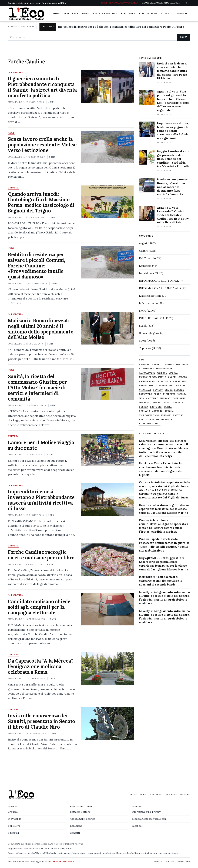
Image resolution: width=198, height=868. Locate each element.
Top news (145, 348)
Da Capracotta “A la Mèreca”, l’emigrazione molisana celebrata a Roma (41, 666)
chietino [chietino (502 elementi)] (182, 386)
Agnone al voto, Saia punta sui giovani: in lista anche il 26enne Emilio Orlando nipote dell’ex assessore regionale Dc (173, 101)
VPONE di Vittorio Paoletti (62, 861)
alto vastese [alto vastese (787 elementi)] (164, 369)
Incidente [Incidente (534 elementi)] (169, 394)
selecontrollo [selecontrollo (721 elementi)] (149, 415)
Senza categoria (149, 333)
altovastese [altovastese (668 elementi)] (147, 373)
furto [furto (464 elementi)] (158, 394)
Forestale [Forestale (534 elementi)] (146, 394)
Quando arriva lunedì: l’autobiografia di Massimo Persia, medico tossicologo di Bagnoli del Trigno (41, 202)
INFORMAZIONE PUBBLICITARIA (160, 288)
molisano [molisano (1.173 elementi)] (145, 403)
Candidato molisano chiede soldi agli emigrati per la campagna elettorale (39, 607)
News (85, 13)
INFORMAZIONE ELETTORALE (159, 281)
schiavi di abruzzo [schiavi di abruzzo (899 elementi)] (151, 411)
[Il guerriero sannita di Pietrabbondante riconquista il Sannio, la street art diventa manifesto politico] (108, 86)
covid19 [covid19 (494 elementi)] (158, 390)
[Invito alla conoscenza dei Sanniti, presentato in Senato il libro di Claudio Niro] (108, 723)
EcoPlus (185, 795)
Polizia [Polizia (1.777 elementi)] (144, 407)
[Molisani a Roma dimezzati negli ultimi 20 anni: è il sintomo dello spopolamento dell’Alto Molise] (108, 328)
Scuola (143, 326)
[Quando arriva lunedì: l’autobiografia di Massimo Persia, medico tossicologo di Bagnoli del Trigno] (108, 202)
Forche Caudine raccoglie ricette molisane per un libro (41, 555)
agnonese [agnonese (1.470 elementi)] (182, 365)
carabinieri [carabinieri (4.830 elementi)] (180, 381)
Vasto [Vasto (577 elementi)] (143, 420)
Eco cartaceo (148, 13)
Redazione (76, 826)
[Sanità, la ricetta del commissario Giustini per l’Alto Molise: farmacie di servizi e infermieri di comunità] (108, 384)
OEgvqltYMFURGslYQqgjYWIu (160, 558)
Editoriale (128, 13)
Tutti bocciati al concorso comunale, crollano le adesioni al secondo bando (161, 581)
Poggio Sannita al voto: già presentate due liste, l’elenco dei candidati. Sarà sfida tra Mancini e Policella (173, 159)
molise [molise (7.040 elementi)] (158, 403)
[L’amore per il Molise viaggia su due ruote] (108, 450)
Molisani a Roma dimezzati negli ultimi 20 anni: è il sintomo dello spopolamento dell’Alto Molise (41, 329)
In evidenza (71, 13)
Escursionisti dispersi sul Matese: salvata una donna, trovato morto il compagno (164, 445)
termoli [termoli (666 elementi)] (166, 415)
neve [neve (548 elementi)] (167, 403)
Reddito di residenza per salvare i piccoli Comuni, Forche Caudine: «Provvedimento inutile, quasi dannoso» (36, 266)
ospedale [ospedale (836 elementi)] (177, 403)
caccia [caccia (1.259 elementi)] (172, 377)
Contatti (167, 13)
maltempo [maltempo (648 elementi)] (152, 398)
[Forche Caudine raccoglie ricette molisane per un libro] (108, 560)
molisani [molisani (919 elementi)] (179, 398)
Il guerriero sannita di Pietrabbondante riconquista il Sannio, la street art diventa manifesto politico (42, 87)
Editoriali (13, 833)
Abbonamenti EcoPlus (83, 819)
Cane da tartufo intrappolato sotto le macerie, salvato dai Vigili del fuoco (164, 494)
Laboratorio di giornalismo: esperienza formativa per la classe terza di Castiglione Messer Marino (164, 509)
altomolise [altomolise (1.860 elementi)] (147, 369)
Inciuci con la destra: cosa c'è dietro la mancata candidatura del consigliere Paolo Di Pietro (121, 27)
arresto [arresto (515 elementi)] (162, 373)
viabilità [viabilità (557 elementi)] (166, 420)
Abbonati (183, 13)
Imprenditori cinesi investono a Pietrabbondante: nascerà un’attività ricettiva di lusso (42, 500)
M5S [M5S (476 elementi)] (141, 398)
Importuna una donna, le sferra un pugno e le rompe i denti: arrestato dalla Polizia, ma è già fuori (173, 131)
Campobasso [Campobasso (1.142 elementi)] (147, 381)
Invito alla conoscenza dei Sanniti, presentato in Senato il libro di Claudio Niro (41, 721)
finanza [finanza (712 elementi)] (179, 390)
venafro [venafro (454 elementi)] (154, 420)
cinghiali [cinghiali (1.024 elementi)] (145, 390)
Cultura (13, 188)
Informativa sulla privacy (146, 812)
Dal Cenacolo (147, 258)
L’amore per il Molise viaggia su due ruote (41, 445)
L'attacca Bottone (105, 13)
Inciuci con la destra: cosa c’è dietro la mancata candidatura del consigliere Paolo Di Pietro (172, 71)
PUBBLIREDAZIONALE (153, 318)
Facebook (137, 826)
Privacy (158, 861)
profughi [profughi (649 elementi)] (156, 407)
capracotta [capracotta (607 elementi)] (164, 381)
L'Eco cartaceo (148, 303)
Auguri (143, 243)
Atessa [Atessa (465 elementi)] (174, 373)
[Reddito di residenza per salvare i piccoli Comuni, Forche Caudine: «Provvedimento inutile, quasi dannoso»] (108, 262)
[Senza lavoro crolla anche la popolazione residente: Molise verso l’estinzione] (108, 147)
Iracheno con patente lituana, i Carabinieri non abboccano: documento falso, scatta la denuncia (172, 187)
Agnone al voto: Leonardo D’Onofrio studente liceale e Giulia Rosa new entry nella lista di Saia (173, 215)
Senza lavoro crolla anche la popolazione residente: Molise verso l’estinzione (42, 145)
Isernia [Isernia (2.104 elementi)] (182, 394)
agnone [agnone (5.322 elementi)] (169, 365)
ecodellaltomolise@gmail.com (149, 819)
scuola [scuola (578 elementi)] (169, 411)
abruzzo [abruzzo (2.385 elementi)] (157, 365)
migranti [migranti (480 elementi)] (166, 398)
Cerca (184, 37)
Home (56, 13)
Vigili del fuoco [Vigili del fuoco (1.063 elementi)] (150, 424)
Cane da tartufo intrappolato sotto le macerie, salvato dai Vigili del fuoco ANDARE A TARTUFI (165, 486)
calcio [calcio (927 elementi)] (183, 377)
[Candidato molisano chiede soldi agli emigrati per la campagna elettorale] (108, 609)
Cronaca (13, 812)
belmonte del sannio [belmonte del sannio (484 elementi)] (153, 377)
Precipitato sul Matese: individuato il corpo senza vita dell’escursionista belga (164, 452)
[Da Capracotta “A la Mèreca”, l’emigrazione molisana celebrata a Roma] (108, 669)
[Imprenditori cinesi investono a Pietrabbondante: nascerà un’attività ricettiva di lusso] (108, 499)
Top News (171, 795)
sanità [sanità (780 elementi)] (168, 407)
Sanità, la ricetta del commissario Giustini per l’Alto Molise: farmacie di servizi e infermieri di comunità (37, 388)
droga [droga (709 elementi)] (169, 390)
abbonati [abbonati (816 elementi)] (145, 365)
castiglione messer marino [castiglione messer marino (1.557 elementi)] (157, 386)
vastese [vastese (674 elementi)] (178, 415)
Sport (143, 341)
